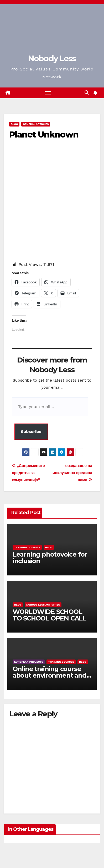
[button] (87, 93)
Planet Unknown (44, 134)
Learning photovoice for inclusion (50, 558)
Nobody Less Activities (43, 605)
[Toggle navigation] (48, 93)
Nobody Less (52, 59)
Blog (14, 124)
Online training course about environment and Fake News (50, 675)
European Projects (29, 662)
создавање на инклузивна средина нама (72, 473)
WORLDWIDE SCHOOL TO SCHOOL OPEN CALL (49, 615)
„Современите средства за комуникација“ (28, 473)
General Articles (36, 124)
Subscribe (31, 432)
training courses (27, 547)
